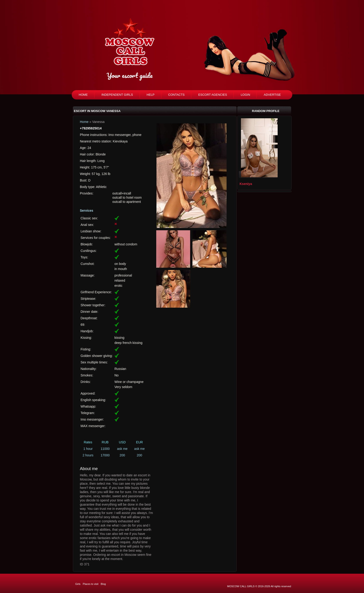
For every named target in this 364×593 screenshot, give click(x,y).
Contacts (177, 95)
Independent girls (117, 95)
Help (151, 95)
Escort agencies (213, 95)
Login (245, 95)
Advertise (272, 95)
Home (83, 95)
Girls (78, 584)
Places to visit (91, 584)
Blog (103, 584)
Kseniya (246, 184)
